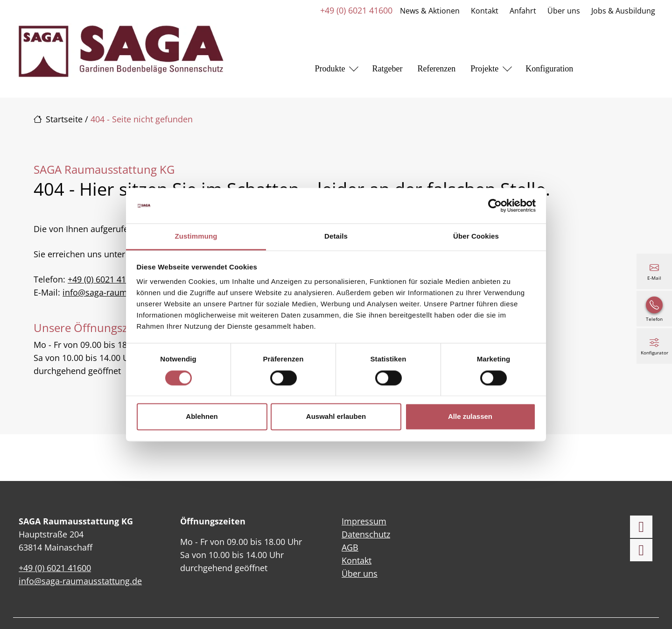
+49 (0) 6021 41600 (356, 10)
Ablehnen (202, 417)
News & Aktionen (430, 11)
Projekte (484, 69)
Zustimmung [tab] (196, 237)
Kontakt (485, 11)
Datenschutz (366, 534)
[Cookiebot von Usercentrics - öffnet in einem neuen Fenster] (495, 205)
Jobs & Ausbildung (623, 11)
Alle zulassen (470, 417)
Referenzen (436, 69)
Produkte (330, 69)
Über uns (564, 11)
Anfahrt (523, 11)
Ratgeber (387, 69)
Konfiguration (549, 69)
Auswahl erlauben (336, 417)
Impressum (364, 521)
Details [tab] (336, 237)
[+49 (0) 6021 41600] (654, 309)
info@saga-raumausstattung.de (124, 292)
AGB (350, 547)
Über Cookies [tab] (476, 237)
